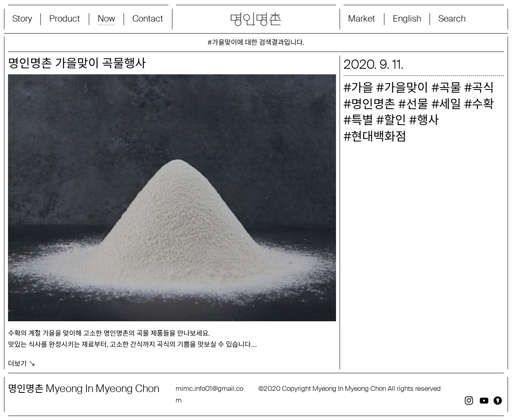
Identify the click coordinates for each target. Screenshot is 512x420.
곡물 (450, 88)
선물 (417, 104)
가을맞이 (406, 88)
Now (106, 19)
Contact (148, 19)
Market (362, 19)
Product (65, 19)
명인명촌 (373, 104)
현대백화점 (379, 136)
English (407, 19)
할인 (395, 120)
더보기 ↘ (22, 363)
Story (22, 19)
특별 (362, 120)
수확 (483, 104)
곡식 (483, 88)
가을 (362, 88)
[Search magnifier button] (467, 19)
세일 (450, 104)
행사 (428, 120)
